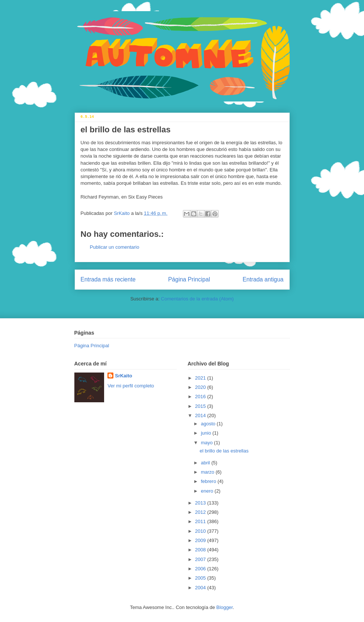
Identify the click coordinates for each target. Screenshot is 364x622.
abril (206, 463)
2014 (201, 415)
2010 (201, 531)
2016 (201, 397)
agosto (209, 424)
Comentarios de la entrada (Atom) (197, 299)
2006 (201, 569)
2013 (201, 503)
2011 (201, 521)
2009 (201, 540)
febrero (209, 481)
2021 (201, 378)
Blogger (225, 607)
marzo (208, 472)
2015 (201, 406)
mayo (207, 443)
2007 (201, 559)
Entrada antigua (263, 279)
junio (207, 433)
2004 (201, 588)
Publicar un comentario (115, 247)
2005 (201, 578)
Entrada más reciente (108, 279)
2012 (201, 512)
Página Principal (189, 279)
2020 (201, 387)
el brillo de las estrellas (224, 451)
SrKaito (123, 376)
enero (208, 491)
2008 (201, 550)
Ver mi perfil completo (131, 386)
